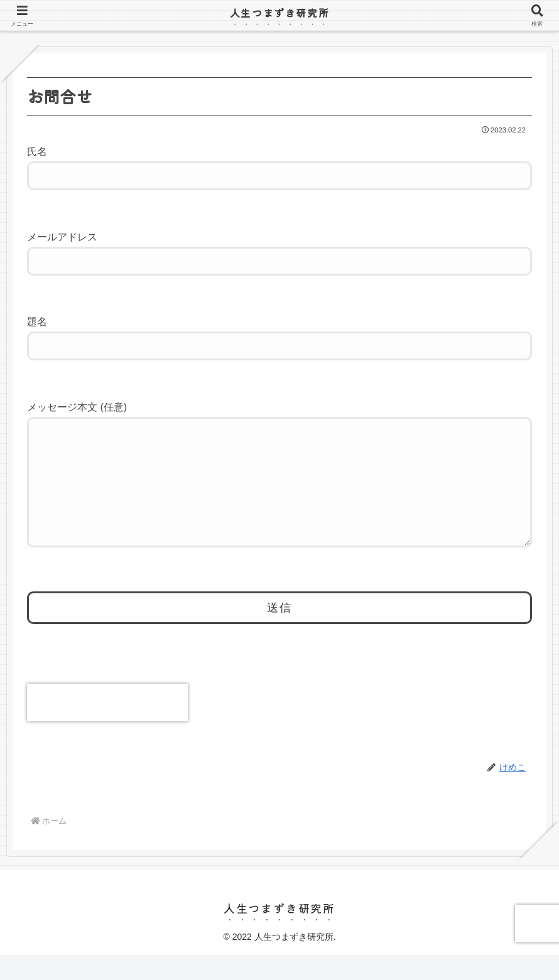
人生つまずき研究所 (279, 13)
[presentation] (107, 728)
